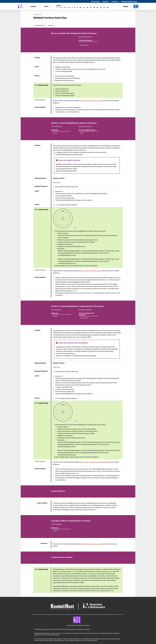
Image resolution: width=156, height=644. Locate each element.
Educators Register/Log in (129, 1)
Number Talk (84, 45)
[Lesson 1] (57, 7)
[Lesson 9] (77, 7)
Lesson (51, 25)
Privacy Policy (70, 625)
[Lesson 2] (59, 7)
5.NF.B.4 (55, 133)
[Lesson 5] (67, 7)
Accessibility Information (82, 625)
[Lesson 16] (101, 7)
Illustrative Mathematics (46, 629)
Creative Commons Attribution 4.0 (76, 629)
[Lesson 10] (80, 7)
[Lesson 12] (87, 7)
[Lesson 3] (62, 7)
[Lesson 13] (91, 7)
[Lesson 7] (72, 7)
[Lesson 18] (107, 7)
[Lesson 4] (64, 7)
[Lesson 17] (104, 7)
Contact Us (115, 1)
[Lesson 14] (94, 7)
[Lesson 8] (75, 7)
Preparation (40, 25)
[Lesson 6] (70, 7)
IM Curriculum (95, 1)
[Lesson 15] (97, 7)
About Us (106, 1)
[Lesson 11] (84, 7)
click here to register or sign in (92, 101)
